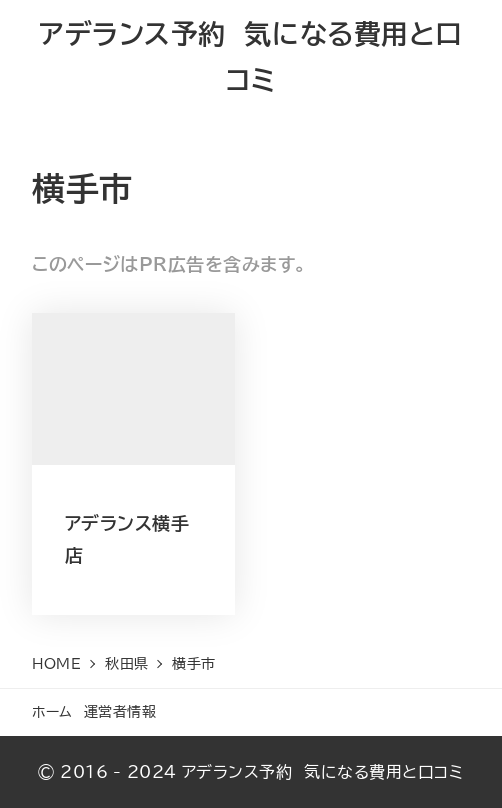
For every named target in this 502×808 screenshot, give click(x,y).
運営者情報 (120, 711)
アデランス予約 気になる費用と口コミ (323, 772)
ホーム (52, 711)
